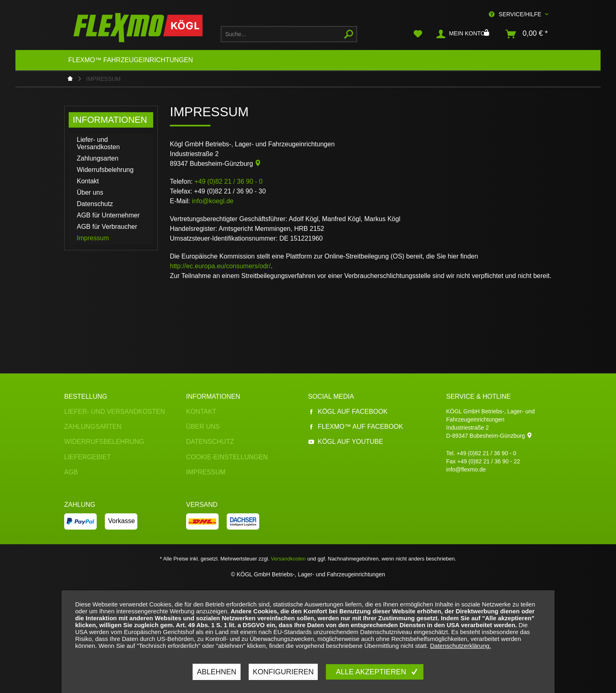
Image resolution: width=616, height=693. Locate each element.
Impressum (93, 238)
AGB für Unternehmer (108, 215)
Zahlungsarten (98, 158)
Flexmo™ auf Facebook (356, 427)
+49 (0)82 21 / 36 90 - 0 (487, 453)
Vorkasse (121, 521)
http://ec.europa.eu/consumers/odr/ (220, 266)
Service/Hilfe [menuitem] (516, 14)
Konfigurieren (283, 672)
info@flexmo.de (466, 469)
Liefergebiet (88, 457)
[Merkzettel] (418, 34)
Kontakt (88, 181)
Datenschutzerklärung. (460, 646)
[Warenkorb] (527, 34)
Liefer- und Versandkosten (98, 143)
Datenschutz (95, 204)
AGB (71, 472)
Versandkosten (288, 559)
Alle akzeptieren (372, 672)
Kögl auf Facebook (348, 412)
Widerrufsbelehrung (105, 170)
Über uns (90, 192)
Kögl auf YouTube (346, 442)
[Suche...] (289, 34)
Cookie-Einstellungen (227, 457)
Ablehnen (216, 672)
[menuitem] (289, 34)
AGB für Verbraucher (107, 227)
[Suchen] (349, 34)
